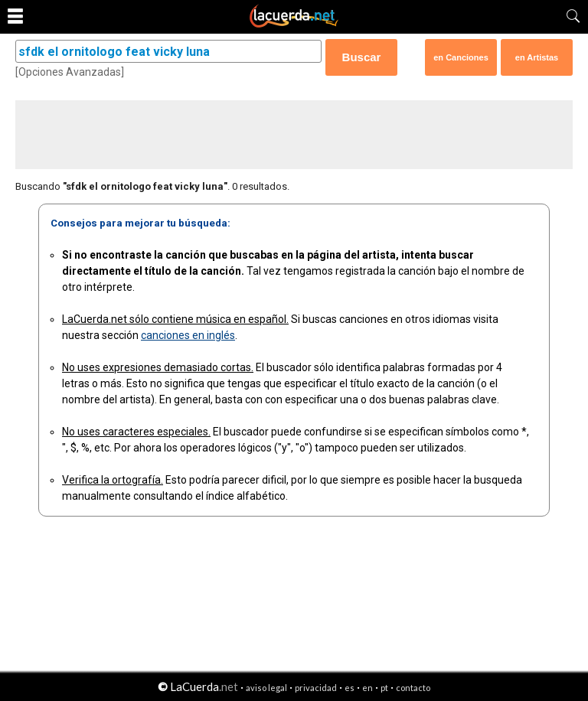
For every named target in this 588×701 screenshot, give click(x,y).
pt (384, 688)
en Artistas (537, 57)
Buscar (362, 57)
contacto (413, 688)
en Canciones (461, 57)
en (367, 688)
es (350, 688)
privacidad (316, 688)
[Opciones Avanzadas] (70, 72)
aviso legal (266, 688)
